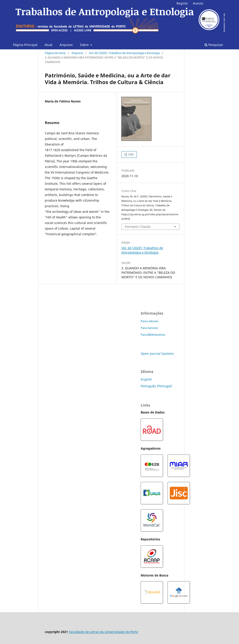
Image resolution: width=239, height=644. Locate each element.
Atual (48, 45)
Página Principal (25, 45)
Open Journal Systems (157, 354)
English (146, 379)
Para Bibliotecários (153, 335)
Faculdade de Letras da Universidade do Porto (103, 632)
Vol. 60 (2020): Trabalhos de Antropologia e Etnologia (124, 53)
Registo (182, 3)
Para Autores (149, 328)
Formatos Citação (138, 227)
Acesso (198, 3)
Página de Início (55, 53)
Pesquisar (214, 45)
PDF (131, 154)
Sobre (85, 45)
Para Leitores (149, 321)
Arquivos (66, 45)
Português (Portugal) (156, 386)
